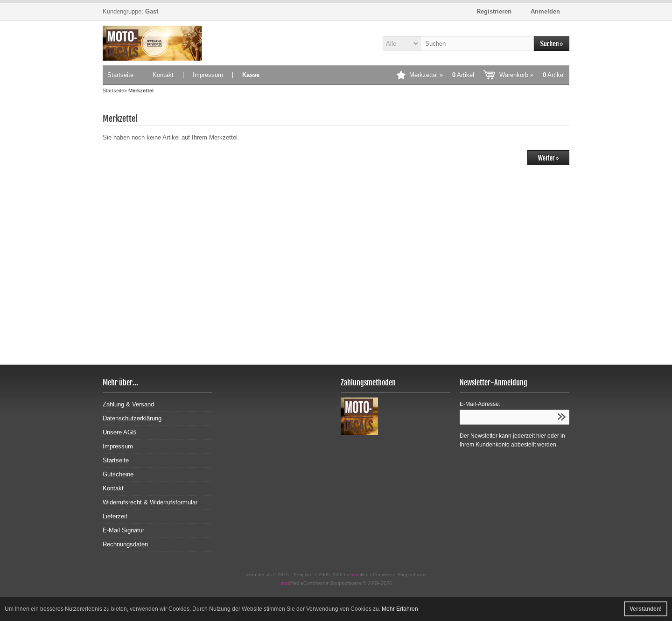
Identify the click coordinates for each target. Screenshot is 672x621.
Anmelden (545, 11)
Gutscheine (118, 474)
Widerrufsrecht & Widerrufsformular (150, 502)
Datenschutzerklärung (132, 418)
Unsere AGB (119, 432)
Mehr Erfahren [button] (400, 609)
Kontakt (163, 75)
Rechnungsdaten (125, 544)
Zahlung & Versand (128, 404)
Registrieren (494, 11)
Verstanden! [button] (646, 609)
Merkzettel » (442, 75)
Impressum (208, 75)
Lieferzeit (115, 516)
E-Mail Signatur (123, 530)
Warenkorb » (532, 75)
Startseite (120, 75)
